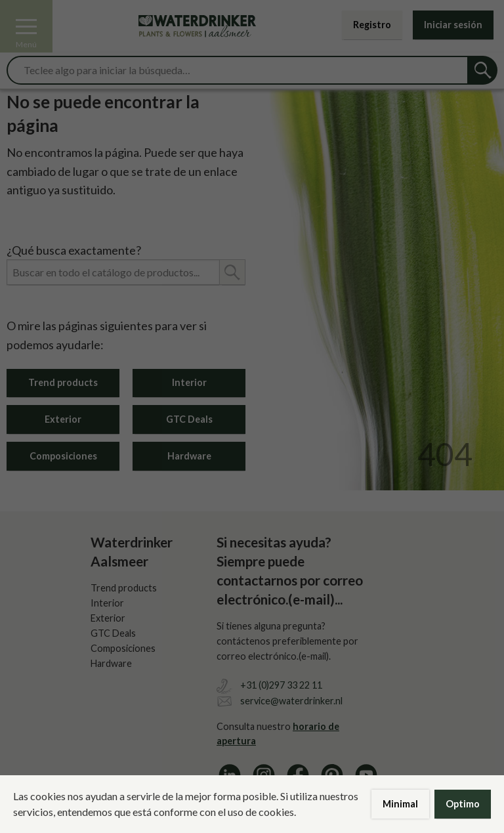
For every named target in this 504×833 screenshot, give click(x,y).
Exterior (63, 419)
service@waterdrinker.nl (291, 701)
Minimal (400, 804)
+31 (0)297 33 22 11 (281, 685)
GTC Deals (189, 419)
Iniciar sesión (453, 25)
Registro (372, 25)
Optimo (463, 804)
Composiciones (63, 456)
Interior (189, 382)
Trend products (63, 382)
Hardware (189, 456)
